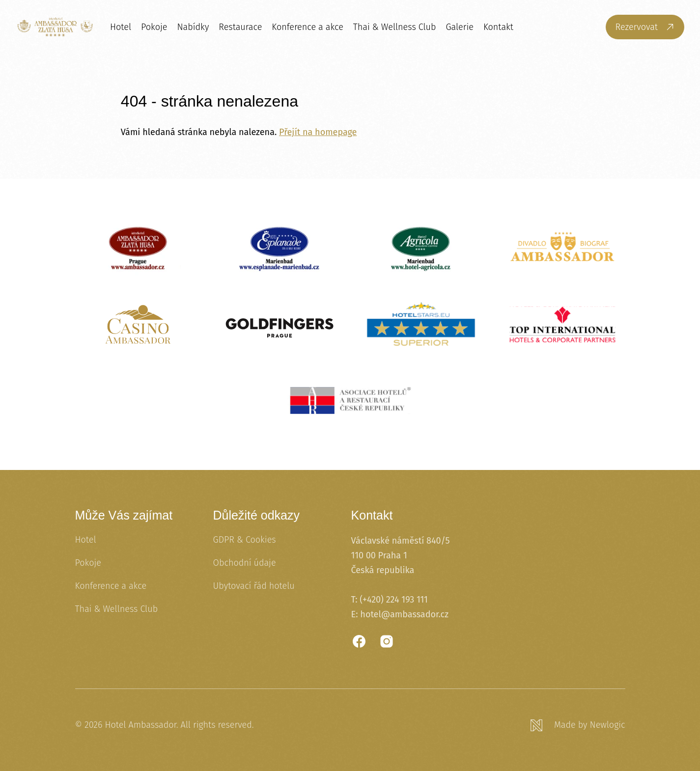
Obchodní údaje (245, 563)
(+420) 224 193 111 (394, 600)
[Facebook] (359, 641)
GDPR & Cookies (245, 540)
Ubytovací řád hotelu (254, 586)
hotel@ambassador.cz (404, 614)
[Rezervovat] (645, 27)
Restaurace (240, 27)
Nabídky (193, 27)
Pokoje (154, 27)
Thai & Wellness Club (395, 27)
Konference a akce (308, 27)
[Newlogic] (578, 725)
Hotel (121, 27)
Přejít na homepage (318, 132)
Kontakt (498, 27)
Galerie (459, 27)
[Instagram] (387, 641)
